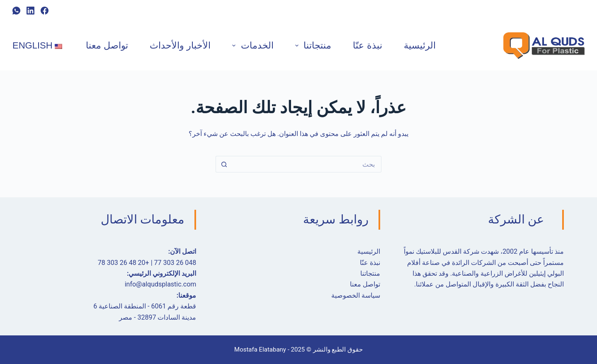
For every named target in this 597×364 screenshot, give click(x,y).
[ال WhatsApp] (16, 11)
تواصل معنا (107, 45)
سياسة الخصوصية (356, 295)
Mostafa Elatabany (260, 349)
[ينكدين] (30, 11)
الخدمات (251, 45)
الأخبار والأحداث (180, 45)
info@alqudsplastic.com (161, 284)
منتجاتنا (312, 45)
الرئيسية (420, 45)
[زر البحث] (224, 164)
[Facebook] (45, 11)
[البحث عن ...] (307, 164)
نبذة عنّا (367, 45)
